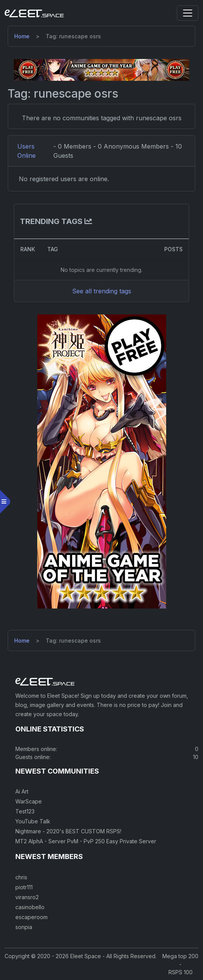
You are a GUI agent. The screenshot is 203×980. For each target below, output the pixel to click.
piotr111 (24, 887)
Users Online (26, 151)
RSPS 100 (181, 972)
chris (21, 877)
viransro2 (27, 897)
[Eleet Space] (34, 13)
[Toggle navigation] (188, 13)
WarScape (29, 801)
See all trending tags (102, 291)
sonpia (24, 927)
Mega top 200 (180, 956)
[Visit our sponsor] (101, 69)
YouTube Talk (33, 821)
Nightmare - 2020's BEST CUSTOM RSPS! (68, 831)
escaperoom (31, 917)
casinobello (30, 907)
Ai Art (22, 791)
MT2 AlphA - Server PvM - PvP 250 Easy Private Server (86, 841)
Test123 (25, 811)
